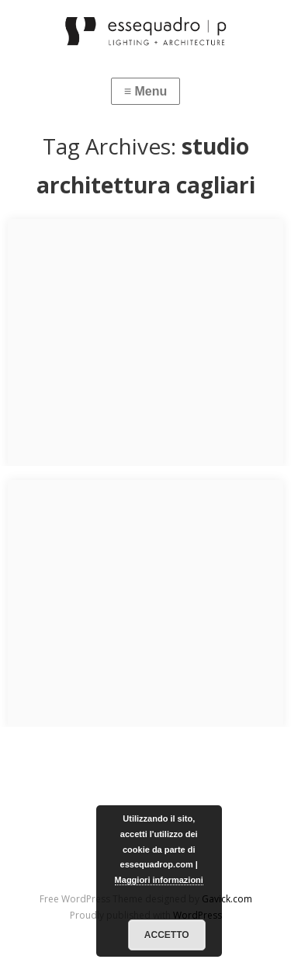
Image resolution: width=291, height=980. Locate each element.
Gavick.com (227, 899)
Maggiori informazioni (159, 880)
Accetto (167, 935)
